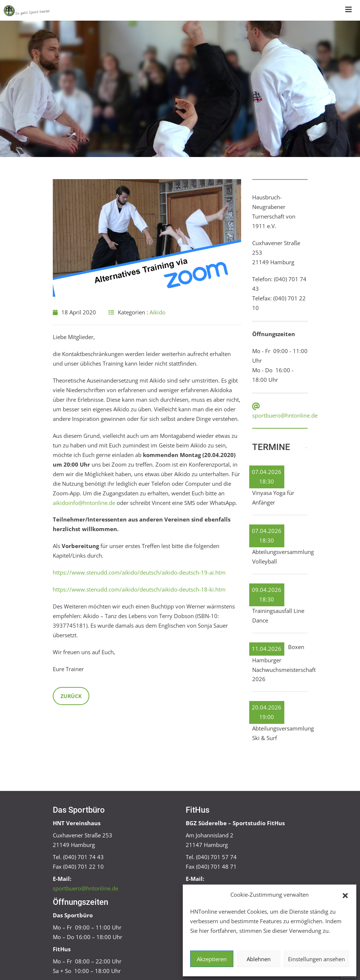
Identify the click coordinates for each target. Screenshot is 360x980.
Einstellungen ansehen (316, 959)
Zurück (71, 696)
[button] (345, 895)
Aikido (157, 312)
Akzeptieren (212, 959)
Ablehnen (259, 959)
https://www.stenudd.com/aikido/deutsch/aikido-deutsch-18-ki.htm (139, 589)
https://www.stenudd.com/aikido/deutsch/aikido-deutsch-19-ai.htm (139, 572)
